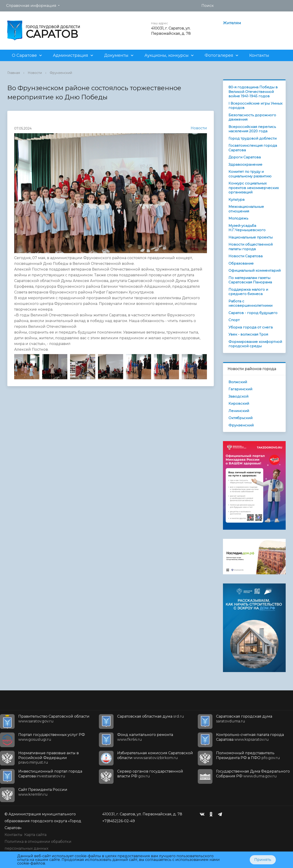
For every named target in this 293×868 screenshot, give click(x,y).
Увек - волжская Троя (248, 334)
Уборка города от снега (251, 327)
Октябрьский (240, 418)
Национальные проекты (251, 237)
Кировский (239, 403)
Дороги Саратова (245, 157)
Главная (14, 73)
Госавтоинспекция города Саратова (253, 148)
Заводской (238, 396)
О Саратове (24, 55)
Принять (263, 860)
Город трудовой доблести (252, 138)
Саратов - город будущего (253, 313)
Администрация (71, 55)
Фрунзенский (61, 73)
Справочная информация (31, 6)
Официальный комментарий (255, 270)
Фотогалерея (219, 55)
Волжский (238, 382)
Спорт (234, 320)
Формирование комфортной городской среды (255, 344)
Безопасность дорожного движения (252, 117)
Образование (241, 263)
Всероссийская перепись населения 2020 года (252, 129)
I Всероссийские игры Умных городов (255, 106)
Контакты (259, 55)
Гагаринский (240, 389)
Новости (35, 73)
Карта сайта (35, 835)
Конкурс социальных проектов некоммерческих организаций (254, 188)
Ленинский (239, 411)
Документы (116, 55)
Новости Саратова (246, 256)
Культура (236, 199)
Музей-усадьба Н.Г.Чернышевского (247, 228)
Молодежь (238, 218)
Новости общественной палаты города (251, 247)
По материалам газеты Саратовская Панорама (250, 280)
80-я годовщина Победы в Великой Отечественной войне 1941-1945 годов (253, 92)
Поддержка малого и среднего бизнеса (248, 292)
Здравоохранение (245, 164)
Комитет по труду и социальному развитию (250, 174)
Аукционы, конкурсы (167, 55)
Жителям (232, 23)
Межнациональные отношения (246, 209)
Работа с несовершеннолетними (250, 303)
